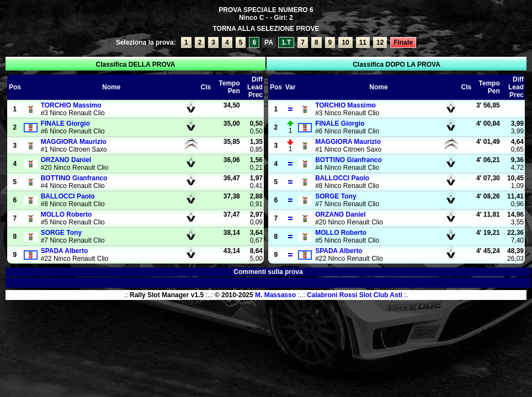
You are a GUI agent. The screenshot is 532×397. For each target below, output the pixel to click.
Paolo (68, 196)
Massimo (71, 105)
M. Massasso (275, 295)
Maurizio (74, 142)
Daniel (66, 160)
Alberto (65, 251)
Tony (61, 233)
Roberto (66, 214)
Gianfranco (74, 178)
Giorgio (65, 124)
